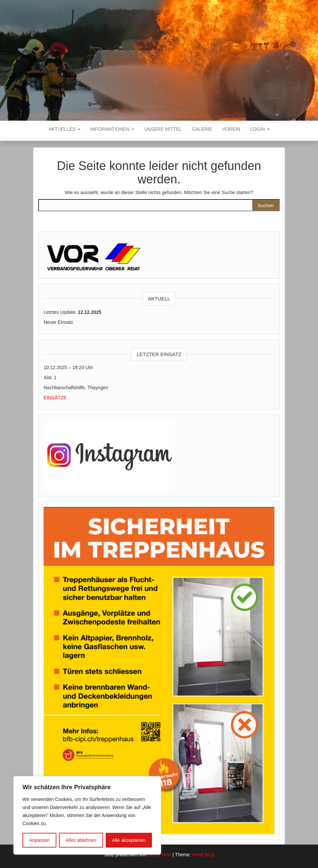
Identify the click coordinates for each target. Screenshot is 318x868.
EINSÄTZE (55, 398)
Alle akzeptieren (129, 840)
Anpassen (39, 840)
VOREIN (231, 129)
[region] (87, 815)
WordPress (160, 855)
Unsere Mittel (163, 129)
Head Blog (203, 855)
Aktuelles (65, 129)
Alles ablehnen (81, 840)
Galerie (202, 129)
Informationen (112, 129)
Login (260, 129)
